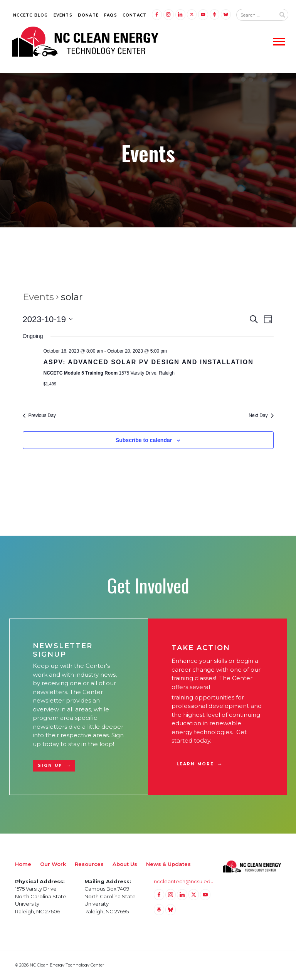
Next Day (261, 415)
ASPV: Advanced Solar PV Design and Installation (149, 362)
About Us (125, 864)
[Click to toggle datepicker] (48, 319)
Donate (88, 15)
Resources (89, 864)
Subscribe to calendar (144, 440)
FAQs (111, 15)
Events (63, 15)
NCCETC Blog (30, 15)
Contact (135, 15)
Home (23, 864)
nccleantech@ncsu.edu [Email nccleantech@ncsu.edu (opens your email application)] (184, 881)
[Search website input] (256, 15)
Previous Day (39, 415)
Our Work (53, 864)
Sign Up (50, 766)
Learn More (195, 764)
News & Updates (168, 864)
